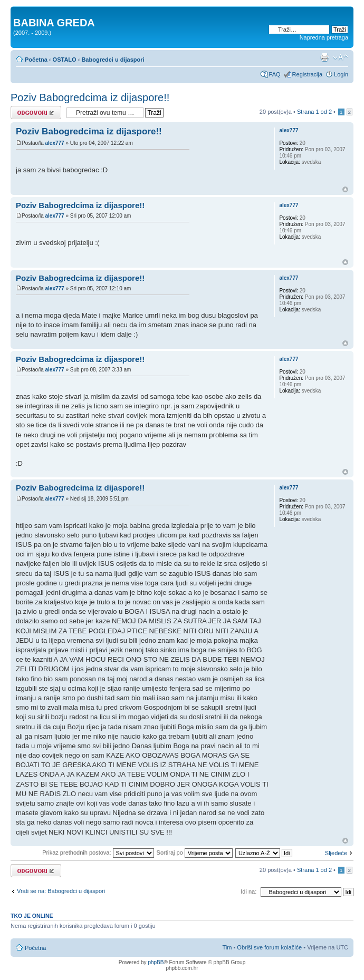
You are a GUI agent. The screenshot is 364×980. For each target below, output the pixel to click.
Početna (36, 60)
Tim (227, 947)
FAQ (275, 74)
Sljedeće (336, 853)
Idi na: (248, 891)
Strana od (314, 112)
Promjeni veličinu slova (341, 57)
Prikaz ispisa (324, 57)
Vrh (345, 189)
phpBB (156, 962)
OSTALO (65, 60)
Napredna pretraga (324, 37)
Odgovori (36, 112)
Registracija (307, 74)
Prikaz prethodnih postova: (98, 852)
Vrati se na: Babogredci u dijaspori (61, 891)
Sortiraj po (195, 852)
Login (341, 74)
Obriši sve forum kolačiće (269, 947)
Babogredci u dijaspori (113, 60)
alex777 (54, 143)
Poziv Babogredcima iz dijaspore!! (90, 97)
